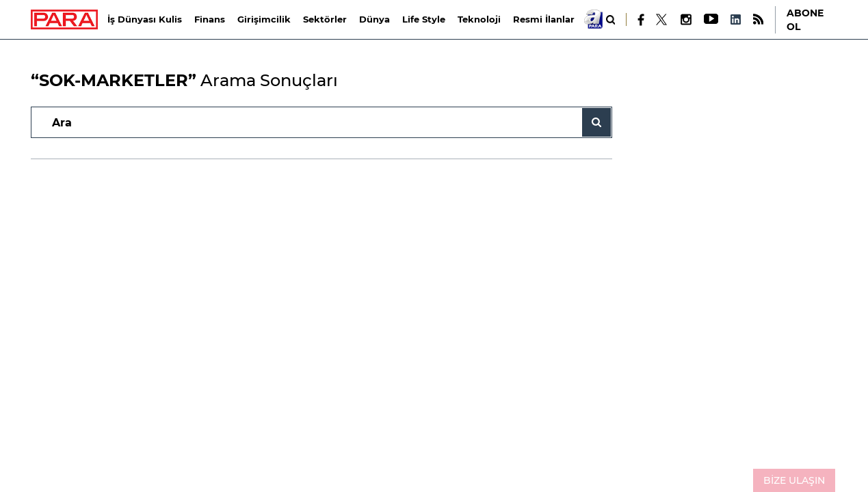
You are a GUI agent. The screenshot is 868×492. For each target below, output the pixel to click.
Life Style (424, 19)
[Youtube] (710, 19)
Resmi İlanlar (544, 19)
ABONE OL (805, 20)
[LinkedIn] (735, 19)
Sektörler (325, 19)
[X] (662, 20)
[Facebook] (641, 20)
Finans (210, 19)
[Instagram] (685, 19)
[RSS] (758, 19)
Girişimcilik (264, 19)
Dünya (374, 19)
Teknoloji (479, 19)
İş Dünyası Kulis (145, 19)
